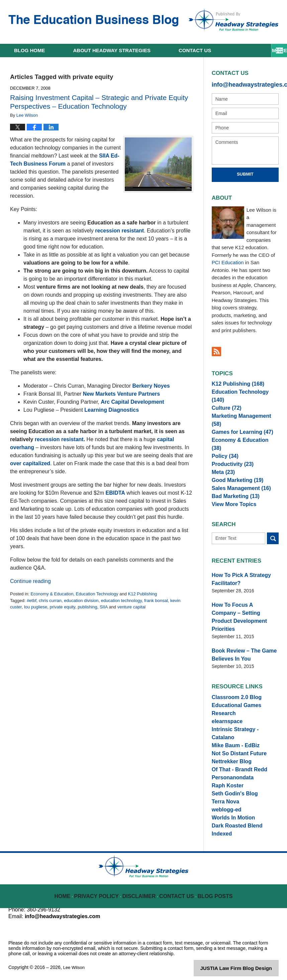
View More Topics (231, 501)
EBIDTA (115, 493)
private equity (63, 607)
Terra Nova (224, 790)
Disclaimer (141, 888)
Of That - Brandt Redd (236, 750)
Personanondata (230, 760)
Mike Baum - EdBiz (233, 721)
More (272, 50)
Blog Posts (215, 888)
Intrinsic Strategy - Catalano (243, 711)
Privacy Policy (101, 888)
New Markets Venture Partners (121, 394)
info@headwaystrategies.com (245, 84)
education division (81, 601)
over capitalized (30, 463)
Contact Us (177, 888)
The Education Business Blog (93, 21)
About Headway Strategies (112, 50)
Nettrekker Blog (229, 741)
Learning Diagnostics (112, 410)
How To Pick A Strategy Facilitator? (238, 576)
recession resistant (119, 231)
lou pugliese (36, 607)
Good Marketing (234, 472)
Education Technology (97, 594)
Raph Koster (226, 770)
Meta (222, 462)
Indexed (221, 829)
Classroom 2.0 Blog (234, 681)
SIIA (104, 607)
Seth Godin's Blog (232, 780)
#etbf (32, 601)
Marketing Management (243, 413)
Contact (195, 50)
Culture (225, 403)
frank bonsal (156, 601)
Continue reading (30, 581)
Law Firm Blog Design (247, 965)
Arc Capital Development (132, 402)
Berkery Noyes (151, 386)
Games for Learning (239, 422)
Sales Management (238, 482)
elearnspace (225, 701)
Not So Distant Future (236, 730)
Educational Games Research (245, 691)
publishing (87, 607)
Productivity (230, 452)
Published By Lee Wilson (233, 20)
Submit (245, 173)
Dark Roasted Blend (234, 819)
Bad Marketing (233, 492)
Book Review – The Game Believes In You (240, 639)
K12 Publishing (142, 594)
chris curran (50, 601)
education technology (121, 601)
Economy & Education (52, 594)
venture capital (132, 607)
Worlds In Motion (231, 809)
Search (273, 537)
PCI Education (228, 261)
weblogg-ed (225, 800)
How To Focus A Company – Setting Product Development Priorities (245, 608)
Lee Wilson (75, 964)
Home (30, 50)
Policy (223, 442)
